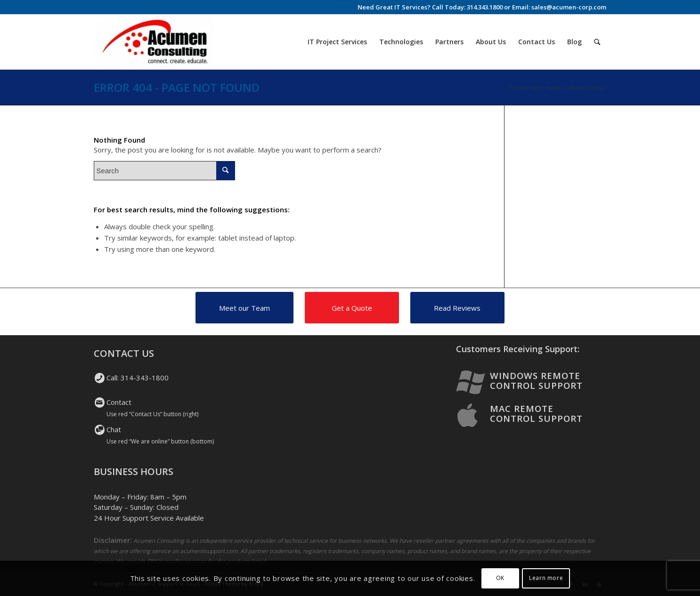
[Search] (597, 42)
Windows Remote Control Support (536, 380)
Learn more (546, 578)
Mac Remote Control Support (536, 413)
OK (500, 578)
